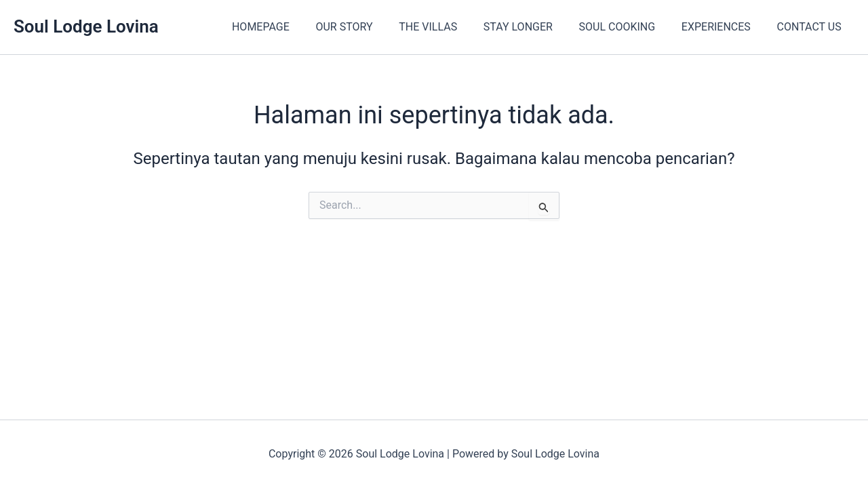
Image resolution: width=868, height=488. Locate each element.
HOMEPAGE (290, 27)
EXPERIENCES (723, 27)
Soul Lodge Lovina (86, 26)
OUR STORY (369, 27)
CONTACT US (811, 27)
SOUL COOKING (628, 27)
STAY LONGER (534, 27)
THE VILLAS (448, 27)
